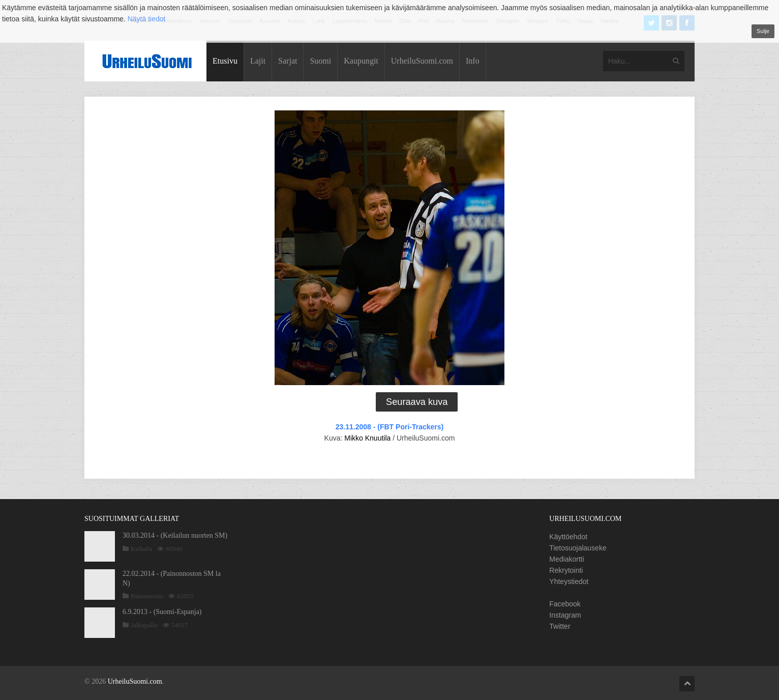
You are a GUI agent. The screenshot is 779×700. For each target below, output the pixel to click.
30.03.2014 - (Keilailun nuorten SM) (175, 535)
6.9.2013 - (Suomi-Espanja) (162, 612)
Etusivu (225, 61)
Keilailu (141, 549)
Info (473, 61)
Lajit (258, 61)
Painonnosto (147, 596)
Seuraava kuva (417, 402)
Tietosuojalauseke (578, 548)
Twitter (560, 626)
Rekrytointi (566, 570)
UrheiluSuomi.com (422, 61)
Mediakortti (566, 559)
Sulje (763, 31)
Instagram (565, 615)
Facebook (565, 604)
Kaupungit (361, 61)
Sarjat (288, 61)
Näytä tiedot (147, 19)
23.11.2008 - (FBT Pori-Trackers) (389, 427)
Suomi (320, 61)
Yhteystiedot (569, 581)
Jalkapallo (144, 625)
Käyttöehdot (568, 537)
